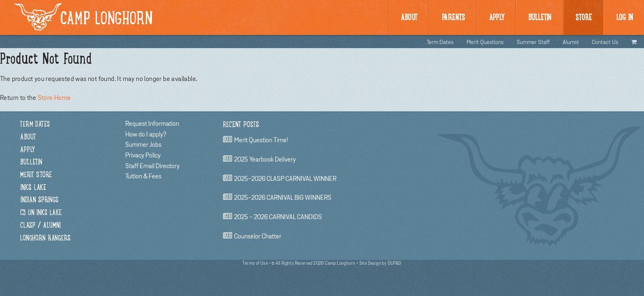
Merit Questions (485, 42)
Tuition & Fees (143, 176)
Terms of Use (255, 263)
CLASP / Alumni (40, 226)
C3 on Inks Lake (41, 213)
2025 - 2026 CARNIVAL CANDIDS (278, 217)
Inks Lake (33, 188)
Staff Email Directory (152, 166)
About (409, 18)
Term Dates (440, 42)
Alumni (571, 42)
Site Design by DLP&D (381, 263)
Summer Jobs (143, 145)
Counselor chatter (258, 236)
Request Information (152, 124)
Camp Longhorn (83, 17)
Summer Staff (533, 42)
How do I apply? (146, 134)
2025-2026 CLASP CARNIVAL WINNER (285, 179)
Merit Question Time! (261, 141)
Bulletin (31, 163)
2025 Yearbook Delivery (265, 160)
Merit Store (36, 175)
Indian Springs (39, 200)
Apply (497, 18)
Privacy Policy (143, 155)
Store (584, 18)
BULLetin (540, 18)
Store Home (54, 98)
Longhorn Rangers (45, 239)
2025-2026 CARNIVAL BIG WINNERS (283, 198)
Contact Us (605, 42)
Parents (453, 18)
